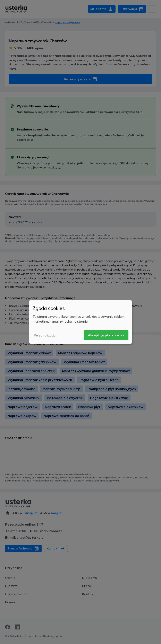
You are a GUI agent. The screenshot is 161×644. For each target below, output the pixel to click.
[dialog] (80, 322)
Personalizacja (45, 335)
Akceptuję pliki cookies (106, 335)
